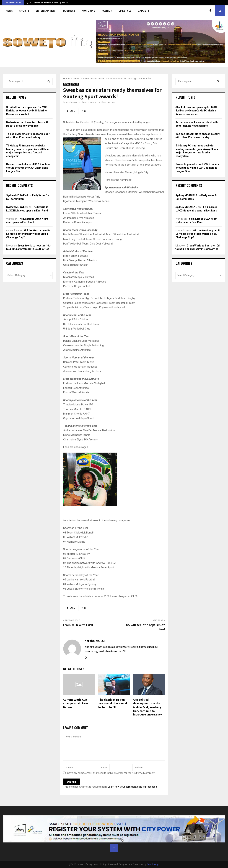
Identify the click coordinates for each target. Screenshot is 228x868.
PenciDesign (153, 864)
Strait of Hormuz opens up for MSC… (53, 3)
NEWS (9, 11)
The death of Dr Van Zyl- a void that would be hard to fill (113, 704)
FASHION (107, 11)
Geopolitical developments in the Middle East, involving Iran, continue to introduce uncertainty (147, 707)
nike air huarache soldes (98, 647)
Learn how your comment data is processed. (133, 787)
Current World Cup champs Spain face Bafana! (76, 704)
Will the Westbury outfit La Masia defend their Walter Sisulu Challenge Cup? (28, 234)
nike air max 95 (118, 651)
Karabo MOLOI (73, 103)
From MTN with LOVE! (79, 625)
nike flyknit (134, 647)
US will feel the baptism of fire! (145, 627)
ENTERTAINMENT (46, 11)
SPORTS (24, 11)
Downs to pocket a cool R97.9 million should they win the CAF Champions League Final (28, 168)
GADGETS (144, 11)
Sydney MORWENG (17, 195)
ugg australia (101, 651)
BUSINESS (69, 11)
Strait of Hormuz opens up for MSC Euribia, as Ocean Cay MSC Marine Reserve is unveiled (27, 111)
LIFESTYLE (125, 11)
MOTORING (89, 11)
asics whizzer (120, 647)
